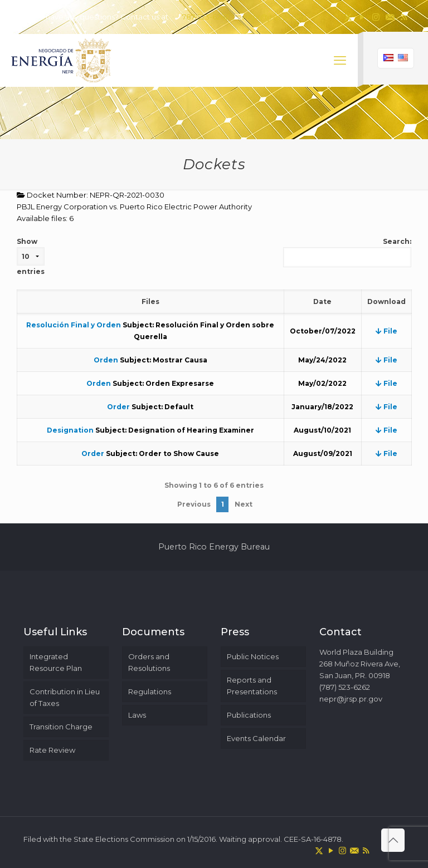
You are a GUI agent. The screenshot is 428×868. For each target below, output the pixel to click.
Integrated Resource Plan (56, 662)
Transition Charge (61, 727)
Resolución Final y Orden (74, 325)
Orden (106, 360)
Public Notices (253, 656)
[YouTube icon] (362, 17)
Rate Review (52, 750)
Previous (194, 504)
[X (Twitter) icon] (348, 17)
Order (118, 407)
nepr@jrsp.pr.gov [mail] (274, 17)
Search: (347, 252)
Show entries (31, 256)
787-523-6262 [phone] (206, 17)
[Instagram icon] (376, 17)
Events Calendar (256, 738)
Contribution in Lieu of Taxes (65, 697)
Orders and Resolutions (149, 662)
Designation (70, 430)
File (386, 331)
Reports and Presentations (252, 686)
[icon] (390, 17)
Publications (249, 715)
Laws (137, 715)
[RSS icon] (404, 17)
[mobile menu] (340, 61)
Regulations (150, 692)
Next (244, 504)
